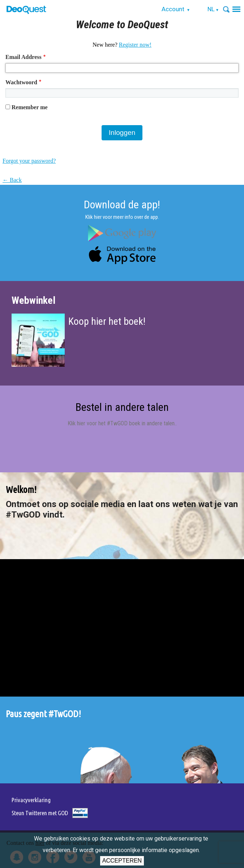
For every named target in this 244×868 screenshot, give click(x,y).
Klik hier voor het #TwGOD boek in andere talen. (122, 423)
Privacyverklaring (31, 800)
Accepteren (122, 861)
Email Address (23, 57)
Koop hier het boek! (107, 321)
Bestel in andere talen (122, 407)
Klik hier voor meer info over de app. (122, 217)
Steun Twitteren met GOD (40, 813)
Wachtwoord (21, 82)
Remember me (30, 107)
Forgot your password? (29, 161)
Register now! (135, 45)
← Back (12, 180)
